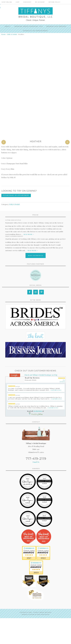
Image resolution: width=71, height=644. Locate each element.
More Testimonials (36, 281)
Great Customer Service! (14, 262)
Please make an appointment (16, 221)
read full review (56, 416)
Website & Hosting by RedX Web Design (35, 640)
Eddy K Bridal (12, 34)
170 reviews (62, 407)
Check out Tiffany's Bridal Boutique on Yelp (41, 401)
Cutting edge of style (13, 246)
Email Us (36, 488)
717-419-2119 (36, 484)
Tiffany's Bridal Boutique (42, 638)
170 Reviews (38, 437)
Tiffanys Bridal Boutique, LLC (35, 14)
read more (28, 260)
